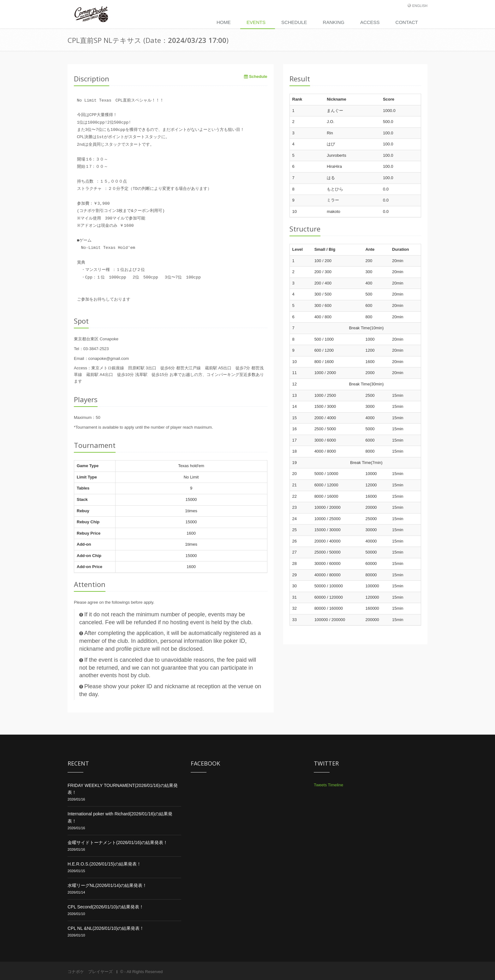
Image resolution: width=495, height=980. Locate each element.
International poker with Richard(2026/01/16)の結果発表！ (120, 817)
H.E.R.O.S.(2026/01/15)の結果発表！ (104, 864)
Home (224, 22)
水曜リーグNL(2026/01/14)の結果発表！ (107, 885)
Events (256, 22)
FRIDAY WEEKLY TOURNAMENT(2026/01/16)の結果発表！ (123, 789)
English (420, 6)
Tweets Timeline (328, 785)
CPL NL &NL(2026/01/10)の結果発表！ (106, 928)
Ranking (334, 22)
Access (370, 22)
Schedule (294, 22)
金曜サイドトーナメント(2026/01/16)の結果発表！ (118, 842)
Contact (407, 22)
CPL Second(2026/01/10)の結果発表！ (106, 907)
